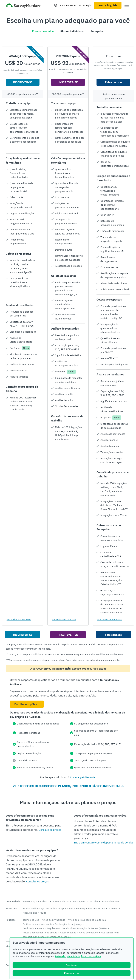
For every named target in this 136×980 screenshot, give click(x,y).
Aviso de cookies (91, 956)
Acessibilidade (68, 933)
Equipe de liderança (34, 908)
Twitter (55, 901)
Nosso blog (29, 901)
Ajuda (43, 913)
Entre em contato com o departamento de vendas (104, 842)
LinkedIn (67, 901)
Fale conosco (113, 82)
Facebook (43, 901)
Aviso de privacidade (67, 956)
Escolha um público (27, 704)
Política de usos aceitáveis (37, 924)
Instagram (80, 901)
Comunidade (13, 901)
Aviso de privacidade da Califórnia (87, 920)
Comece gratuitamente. (83, 777)
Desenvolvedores (110, 901)
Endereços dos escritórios (90, 908)
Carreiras (113, 908)
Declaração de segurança (69, 924)
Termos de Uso (31, 920)
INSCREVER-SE (23, 82)
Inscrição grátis (108, 5)
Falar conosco (68, 5)
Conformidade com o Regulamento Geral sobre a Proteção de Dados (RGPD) (65, 928)
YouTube (93, 901)
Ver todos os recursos (19, 619)
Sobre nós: (12, 909)
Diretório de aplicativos (60, 908)
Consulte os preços (50, 830)
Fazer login (85, 5)
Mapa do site (30, 913)
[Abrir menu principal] (127, 5)
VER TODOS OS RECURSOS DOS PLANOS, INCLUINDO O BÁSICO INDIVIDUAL (68, 786)
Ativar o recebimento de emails (40, 933)
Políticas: (11, 920)
